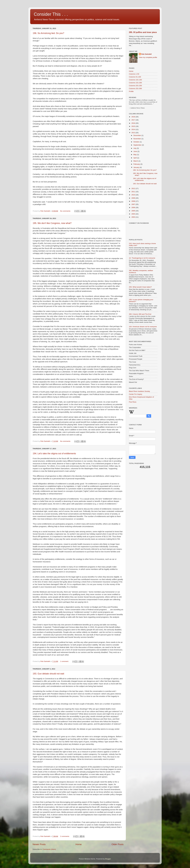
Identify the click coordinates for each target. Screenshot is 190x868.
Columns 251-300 (135, 89)
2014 (134, 129)
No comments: (66, 211)
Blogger (108, 859)
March (136, 161)
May (135, 155)
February (137, 164)
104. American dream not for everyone (143, 327)
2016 (134, 123)
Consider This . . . (51, 14)
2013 (134, 133)
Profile (131, 91)
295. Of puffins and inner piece (143, 32)
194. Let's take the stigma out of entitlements (54, 454)
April (135, 158)
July (135, 148)
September (138, 145)
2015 (134, 126)
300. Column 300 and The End (140, 314)
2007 (134, 204)
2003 (134, 217)
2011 (134, 192)
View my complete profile (148, 57)
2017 (134, 120)
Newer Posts (39, 844)
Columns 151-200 (135, 83)
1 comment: (65, 661)
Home (79, 844)
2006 (134, 207)
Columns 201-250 (135, 86)
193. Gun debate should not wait (48, 674)
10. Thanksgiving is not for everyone (142, 258)
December (137, 135)
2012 (134, 188)
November (137, 139)
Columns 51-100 (135, 77)
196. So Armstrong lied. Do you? (48, 33)
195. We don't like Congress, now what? (52, 223)
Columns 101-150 (135, 80)
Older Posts (117, 844)
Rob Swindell (146, 54)
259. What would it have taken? (140, 287)
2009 (134, 198)
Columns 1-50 (134, 74)
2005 (134, 211)
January (137, 167)
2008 (134, 201)
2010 (134, 195)
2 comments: (65, 836)
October (137, 142)
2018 (134, 117)
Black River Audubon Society (139, 391)
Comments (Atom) (49, 849)
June (135, 151)
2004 (134, 214)
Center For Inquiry (136, 394)
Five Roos (133, 402)
